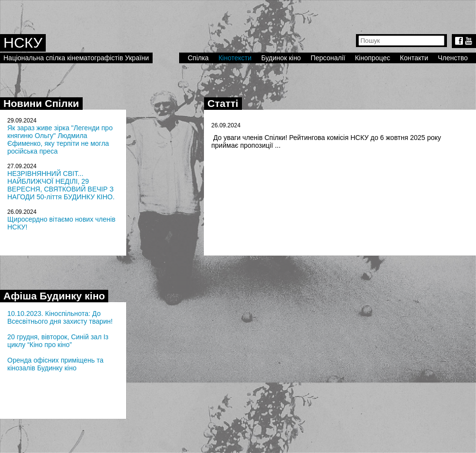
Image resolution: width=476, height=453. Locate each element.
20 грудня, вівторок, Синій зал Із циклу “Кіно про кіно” (58, 341)
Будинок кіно (281, 58)
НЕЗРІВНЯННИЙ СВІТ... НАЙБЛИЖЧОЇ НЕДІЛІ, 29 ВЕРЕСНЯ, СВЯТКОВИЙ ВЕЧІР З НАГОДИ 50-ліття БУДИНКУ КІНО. (61, 185)
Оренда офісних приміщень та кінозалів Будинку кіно (55, 364)
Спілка (198, 58)
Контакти (414, 58)
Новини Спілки (41, 103)
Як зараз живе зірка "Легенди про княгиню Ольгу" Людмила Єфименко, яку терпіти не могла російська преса (60, 139)
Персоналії (328, 58)
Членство (453, 58)
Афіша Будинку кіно (54, 296)
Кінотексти (235, 58)
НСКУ (23, 43)
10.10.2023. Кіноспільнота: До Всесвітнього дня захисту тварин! (60, 317)
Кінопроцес (373, 58)
